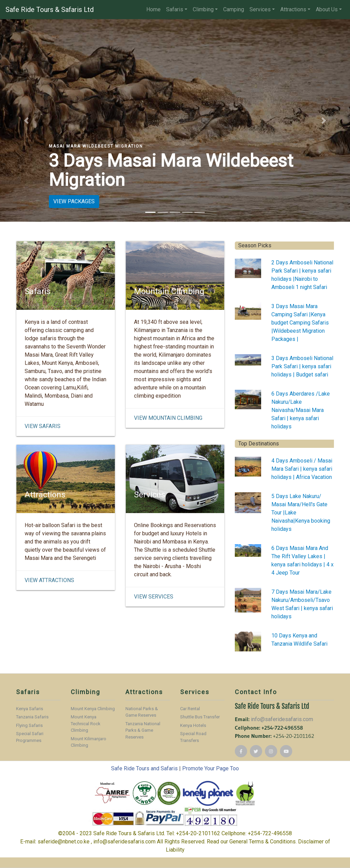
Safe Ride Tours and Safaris (144, 768)
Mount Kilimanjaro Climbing (89, 742)
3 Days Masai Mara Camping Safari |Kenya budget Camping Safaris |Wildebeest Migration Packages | (300, 323)
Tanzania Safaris (32, 717)
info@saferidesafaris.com (282, 719)
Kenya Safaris (30, 709)
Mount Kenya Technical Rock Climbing (86, 724)
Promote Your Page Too (211, 768)
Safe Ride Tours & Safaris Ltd (50, 10)
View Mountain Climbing (168, 418)
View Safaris (43, 426)
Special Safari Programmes (30, 737)
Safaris (175, 9)
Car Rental (190, 709)
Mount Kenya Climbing (93, 709)
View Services (154, 597)
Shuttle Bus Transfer (200, 717)
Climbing (203, 9)
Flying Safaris (29, 725)
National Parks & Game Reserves (142, 712)
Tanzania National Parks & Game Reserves (143, 730)
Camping (234, 9)
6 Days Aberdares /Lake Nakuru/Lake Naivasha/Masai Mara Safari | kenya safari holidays (301, 410)
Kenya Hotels (193, 725)
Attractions (293, 9)
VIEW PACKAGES (74, 201)
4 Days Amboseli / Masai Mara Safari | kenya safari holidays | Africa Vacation (302, 469)
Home (153, 9)
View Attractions (49, 580)
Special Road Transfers (193, 737)
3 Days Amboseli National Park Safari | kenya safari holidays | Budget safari (302, 366)
